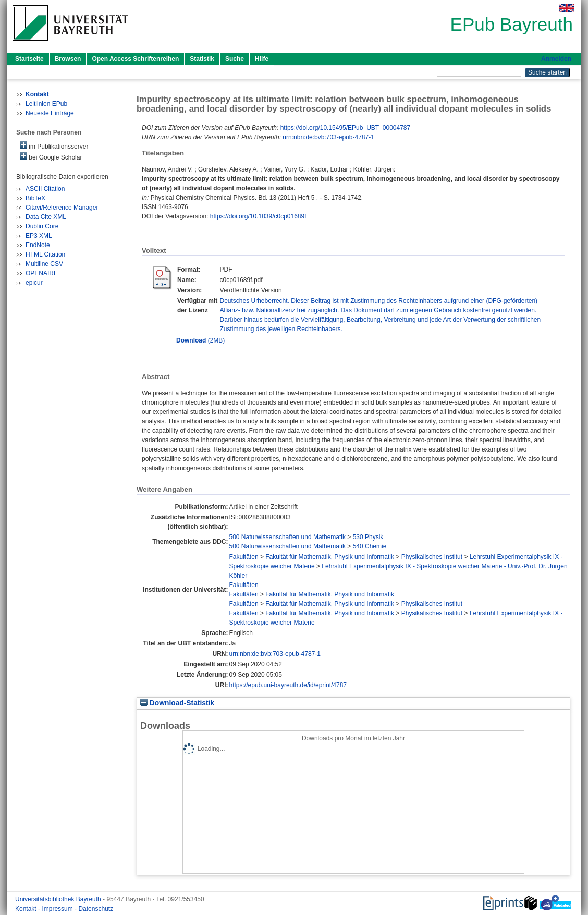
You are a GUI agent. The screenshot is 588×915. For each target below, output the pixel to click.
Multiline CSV (44, 264)
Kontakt (27, 909)
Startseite (29, 59)
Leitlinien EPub (46, 104)
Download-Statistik (177, 703)
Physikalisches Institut (432, 557)
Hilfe (262, 59)
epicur (34, 283)
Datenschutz (96, 909)
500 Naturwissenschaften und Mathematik (287, 537)
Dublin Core (42, 226)
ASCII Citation (45, 189)
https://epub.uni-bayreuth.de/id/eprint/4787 (288, 685)
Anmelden (556, 59)
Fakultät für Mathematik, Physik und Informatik (330, 557)
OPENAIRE (42, 273)
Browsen (68, 59)
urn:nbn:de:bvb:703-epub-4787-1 (328, 137)
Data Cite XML (46, 217)
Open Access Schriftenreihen (135, 59)
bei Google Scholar (51, 157)
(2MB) (200, 340)
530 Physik (368, 537)
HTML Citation (45, 254)
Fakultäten (244, 557)
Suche (235, 59)
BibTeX (35, 198)
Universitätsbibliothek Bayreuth (59, 899)
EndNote (38, 245)
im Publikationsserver (54, 146)
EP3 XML (39, 236)
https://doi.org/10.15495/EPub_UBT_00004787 (346, 128)
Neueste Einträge (50, 113)
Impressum (58, 909)
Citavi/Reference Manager (62, 208)
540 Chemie (370, 546)
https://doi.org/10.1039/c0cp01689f (258, 216)
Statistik (202, 59)
